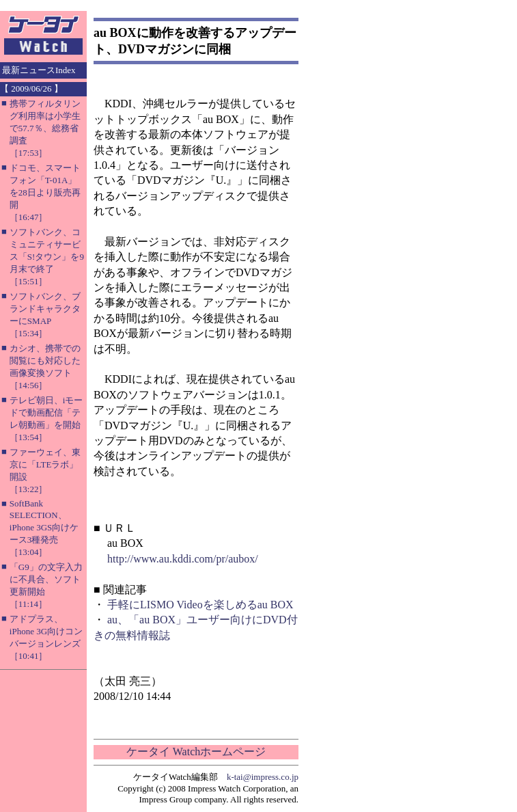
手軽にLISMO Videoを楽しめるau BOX (200, 605)
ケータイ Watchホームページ (196, 752)
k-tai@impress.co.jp (263, 777)
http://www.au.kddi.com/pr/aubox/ (183, 559)
